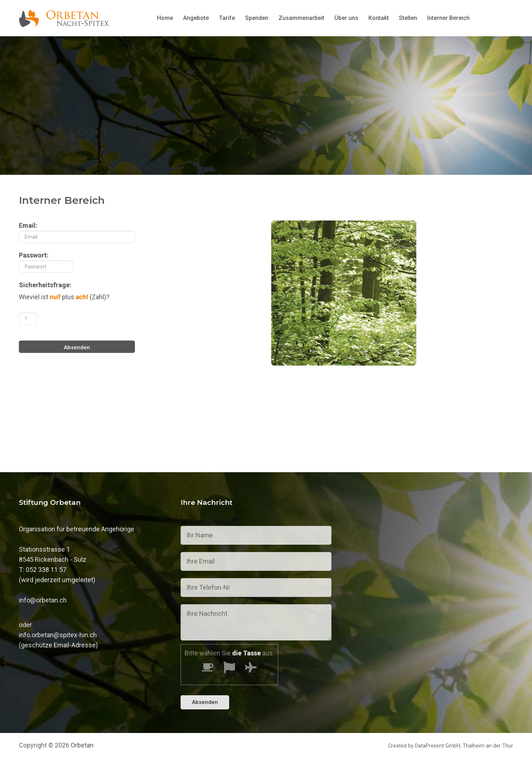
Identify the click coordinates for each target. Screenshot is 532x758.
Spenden (257, 18)
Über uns (346, 18)
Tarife (227, 18)
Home (165, 18)
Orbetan (82, 745)
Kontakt (379, 18)
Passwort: (46, 262)
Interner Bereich (448, 18)
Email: (77, 232)
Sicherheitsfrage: (45, 285)
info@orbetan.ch (43, 600)
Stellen (408, 18)
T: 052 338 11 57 (43, 570)
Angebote (196, 18)
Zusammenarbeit (301, 18)
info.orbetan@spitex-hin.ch (58, 635)
